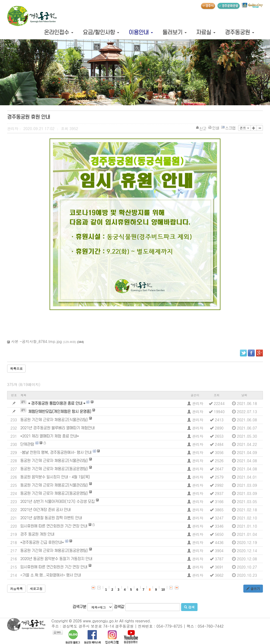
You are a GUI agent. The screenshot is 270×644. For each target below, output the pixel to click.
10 (163, 590)
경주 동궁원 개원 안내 (37, 534)
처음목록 (16, 588)
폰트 (244, 128)
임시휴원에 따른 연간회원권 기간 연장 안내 (54, 526)
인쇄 (214, 128)
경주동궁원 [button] (240, 33)
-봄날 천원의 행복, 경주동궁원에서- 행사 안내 (56, 453)
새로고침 (36, 588)
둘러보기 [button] (175, 33)
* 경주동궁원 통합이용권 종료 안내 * (57, 404)
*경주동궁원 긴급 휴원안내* (42, 543)
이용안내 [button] (141, 33)
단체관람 (27, 444)
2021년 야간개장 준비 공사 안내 (45, 510)
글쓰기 (253, 588)
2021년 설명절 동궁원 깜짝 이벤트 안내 (51, 518)
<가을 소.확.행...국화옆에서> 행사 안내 (51, 575)
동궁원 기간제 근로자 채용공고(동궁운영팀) (54, 469)
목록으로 (16, 368)
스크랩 (229, 128)
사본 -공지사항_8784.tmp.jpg (37, 341)
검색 (189, 607)
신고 (201, 129)
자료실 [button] (206, 33)
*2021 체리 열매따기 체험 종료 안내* (50, 436)
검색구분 (93, 607)
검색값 (147, 607)
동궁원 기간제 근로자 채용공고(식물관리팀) (54, 420)
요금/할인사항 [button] (101, 33)
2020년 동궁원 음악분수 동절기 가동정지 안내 (56, 559)
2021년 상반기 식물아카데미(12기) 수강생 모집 (57, 502)
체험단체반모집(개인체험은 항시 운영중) (60, 412)
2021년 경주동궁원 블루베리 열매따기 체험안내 (57, 428)
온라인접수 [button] (59, 33)
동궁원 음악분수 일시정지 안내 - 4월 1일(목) (55, 477)
